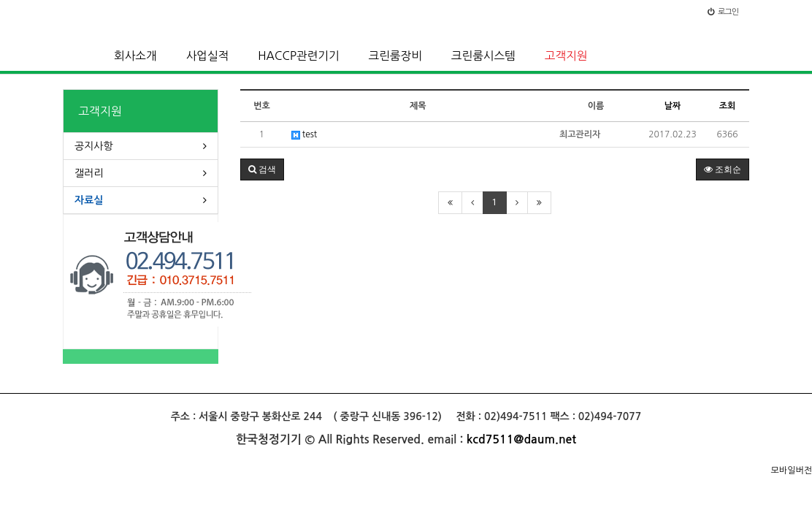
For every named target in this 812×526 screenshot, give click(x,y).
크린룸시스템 (483, 56)
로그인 (723, 12)
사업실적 (208, 56)
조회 (728, 106)
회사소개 (135, 56)
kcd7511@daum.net (521, 439)
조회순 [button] (723, 169)
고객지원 (566, 56)
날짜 (673, 106)
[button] (262, 169)
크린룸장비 (395, 56)
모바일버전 (792, 470)
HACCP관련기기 (298, 56)
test (304, 135)
